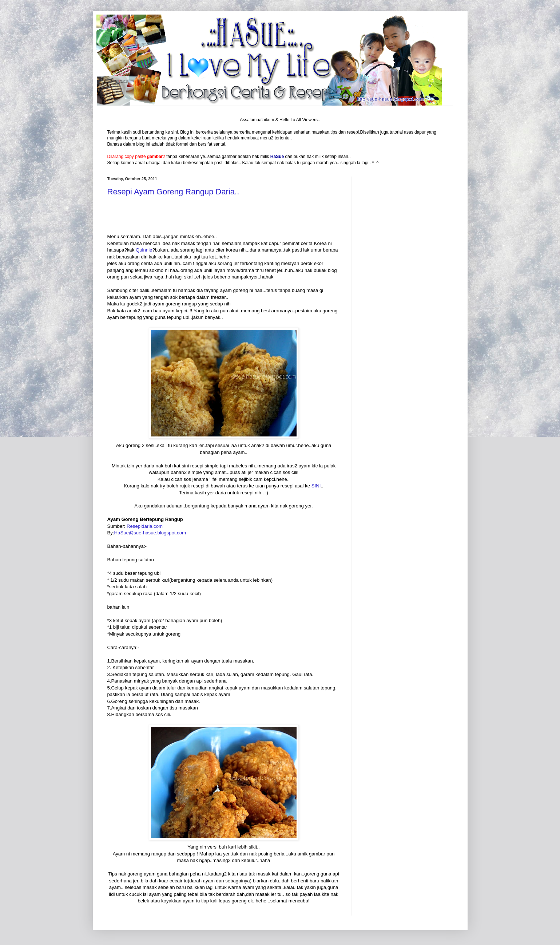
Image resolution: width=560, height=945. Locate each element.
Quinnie (144, 250)
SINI (316, 486)
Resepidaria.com (145, 526)
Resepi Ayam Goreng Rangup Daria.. (173, 192)
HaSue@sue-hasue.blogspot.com (150, 533)
